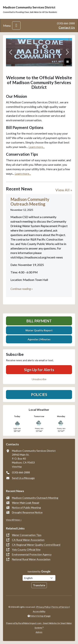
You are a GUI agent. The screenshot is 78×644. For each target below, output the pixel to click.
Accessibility (39, 611)
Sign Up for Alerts (39, 370)
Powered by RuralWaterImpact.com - (39, 625)
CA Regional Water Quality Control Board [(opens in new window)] (36, 545)
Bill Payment (39, 321)
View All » (64, 190)
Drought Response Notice (27, 512)
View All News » (14, 520)
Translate (39, 585)
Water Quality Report (39, 330)
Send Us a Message (23, 478)
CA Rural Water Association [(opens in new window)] (28, 540)
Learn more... (37, 147)
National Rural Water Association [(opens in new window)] (31, 559)
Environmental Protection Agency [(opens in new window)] (32, 554)
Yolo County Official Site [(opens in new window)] (26, 550)
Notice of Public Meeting (26, 507)
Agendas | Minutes (39, 339)
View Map (17, 467)
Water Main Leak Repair (26, 503)
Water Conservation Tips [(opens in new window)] (27, 535)
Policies (39, 395)
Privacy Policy (44, 607)
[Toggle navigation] (16, 26)
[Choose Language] (39, 578)
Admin (39, 632)
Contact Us (67, 27)
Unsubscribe (39, 379)
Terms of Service (60, 607)
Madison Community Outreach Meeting (35, 498)
